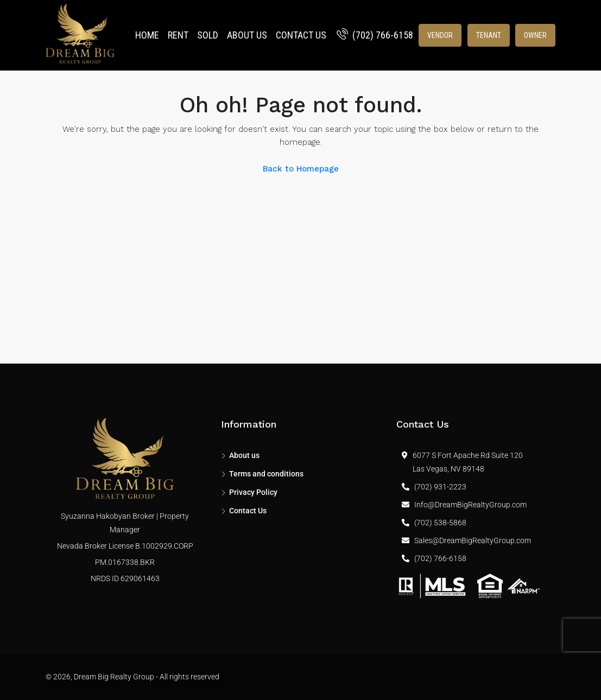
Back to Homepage (301, 169)
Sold (208, 35)
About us (247, 35)
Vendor (440, 35)
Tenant (489, 35)
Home (147, 35)
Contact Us (301, 35)
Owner (535, 35)
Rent (178, 35)
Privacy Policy (253, 492)
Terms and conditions (266, 474)
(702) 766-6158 (375, 35)
